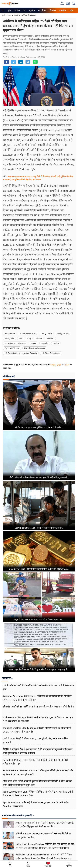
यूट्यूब (59, 365)
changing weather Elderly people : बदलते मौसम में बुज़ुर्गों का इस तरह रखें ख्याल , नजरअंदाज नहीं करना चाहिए (37, 730)
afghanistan (10, 333)
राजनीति (41, 10)
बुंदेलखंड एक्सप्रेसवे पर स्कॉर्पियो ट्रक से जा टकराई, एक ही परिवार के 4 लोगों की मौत (38, 707)
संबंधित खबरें (9, 377)
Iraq (29, 338)
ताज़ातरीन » (7, 678)
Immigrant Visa (63, 333)
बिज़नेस (52, 10)
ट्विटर (67, 365)
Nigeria (39, 338)
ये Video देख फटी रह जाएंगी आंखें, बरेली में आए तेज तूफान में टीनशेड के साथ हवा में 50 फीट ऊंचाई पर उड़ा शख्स (38, 719)
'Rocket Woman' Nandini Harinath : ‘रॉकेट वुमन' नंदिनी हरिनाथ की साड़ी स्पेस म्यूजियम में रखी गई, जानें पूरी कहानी (38, 772)
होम (9, 10)
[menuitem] (9, 10)
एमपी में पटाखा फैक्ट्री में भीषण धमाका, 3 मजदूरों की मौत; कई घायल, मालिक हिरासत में (35, 741)
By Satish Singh (10, 57)
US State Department (51, 353)
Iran (21, 338)
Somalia (45, 343)
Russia (33, 343)
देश (24, 10)
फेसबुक (53, 365)
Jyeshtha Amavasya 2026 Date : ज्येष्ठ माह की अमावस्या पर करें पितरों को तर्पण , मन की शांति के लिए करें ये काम (37, 698)
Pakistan (50, 338)
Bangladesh (47, 333)
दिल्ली (16, 16)
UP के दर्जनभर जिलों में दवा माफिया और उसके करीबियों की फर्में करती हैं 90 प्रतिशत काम (39, 687)
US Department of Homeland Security (21, 353)
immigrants (9, 338)
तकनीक (62, 10)
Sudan (56, 343)
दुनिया (32, 10)
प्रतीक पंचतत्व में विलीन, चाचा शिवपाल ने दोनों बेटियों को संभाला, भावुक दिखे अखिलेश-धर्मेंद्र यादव (35, 762)
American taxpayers (28, 333)
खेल (71, 10)
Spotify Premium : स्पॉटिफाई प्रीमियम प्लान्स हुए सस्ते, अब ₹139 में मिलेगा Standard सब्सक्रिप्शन (36, 804)
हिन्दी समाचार (6, 16)
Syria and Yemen (12, 348)
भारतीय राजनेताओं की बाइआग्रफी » (18, 815)
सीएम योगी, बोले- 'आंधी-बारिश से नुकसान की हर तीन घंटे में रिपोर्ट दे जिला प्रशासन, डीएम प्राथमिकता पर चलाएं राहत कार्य (38, 783)
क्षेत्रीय (17, 10)
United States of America (35, 348)
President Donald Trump (15, 343)
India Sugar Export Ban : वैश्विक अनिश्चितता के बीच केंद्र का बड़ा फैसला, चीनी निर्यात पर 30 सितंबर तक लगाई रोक (38, 794)
